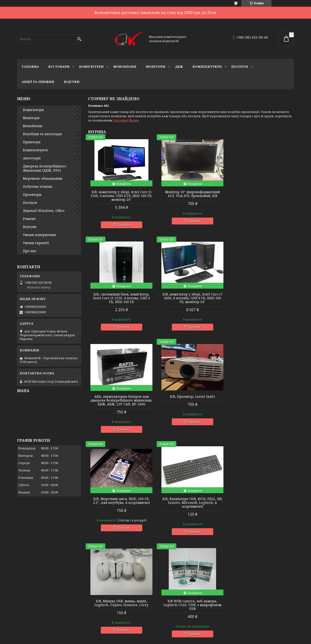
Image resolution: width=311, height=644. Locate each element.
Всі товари (59, 67)
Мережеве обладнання (43, 179)
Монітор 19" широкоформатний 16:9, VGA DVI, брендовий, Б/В (191, 194)
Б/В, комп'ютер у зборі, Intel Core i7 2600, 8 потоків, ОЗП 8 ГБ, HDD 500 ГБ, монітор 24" (121, 298)
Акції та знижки (38, 82)
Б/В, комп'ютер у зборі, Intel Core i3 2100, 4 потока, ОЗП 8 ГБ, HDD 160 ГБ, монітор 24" (121, 196)
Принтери (32, 142)
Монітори (156, 67)
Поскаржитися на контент (168, 639)
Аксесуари (32, 158)
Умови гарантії (36, 243)
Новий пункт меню (32, 619)
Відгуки (72, 82)
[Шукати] (79, 39)
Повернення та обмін (35, 594)
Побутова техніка (38, 187)
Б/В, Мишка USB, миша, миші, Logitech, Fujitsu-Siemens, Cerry (261, 402)
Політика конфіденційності (213, 639)
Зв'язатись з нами (31, 587)
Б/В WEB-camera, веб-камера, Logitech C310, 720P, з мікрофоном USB (121, 506)
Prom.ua (182, 635)
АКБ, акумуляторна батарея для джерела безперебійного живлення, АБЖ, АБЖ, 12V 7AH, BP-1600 (191, 300)
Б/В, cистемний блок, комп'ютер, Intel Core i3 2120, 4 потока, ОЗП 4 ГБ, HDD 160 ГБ (261, 196)
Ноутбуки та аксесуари (42, 134)
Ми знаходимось (31, 607)
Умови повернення (39, 235)
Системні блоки (126, 120)
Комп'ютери (91, 67)
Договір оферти (30, 600)
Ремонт (29, 219)
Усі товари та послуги (272, 550)
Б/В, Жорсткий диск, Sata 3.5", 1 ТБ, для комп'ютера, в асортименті (261, 505)
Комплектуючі (207, 67)
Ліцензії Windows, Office (44, 211)
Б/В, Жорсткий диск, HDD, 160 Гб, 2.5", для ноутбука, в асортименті (121, 402)
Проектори (32, 195)
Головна (30, 67)
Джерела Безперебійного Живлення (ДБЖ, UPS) (45, 168)
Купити (123, 225)
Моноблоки (125, 67)
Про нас (30, 251)
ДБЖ (179, 67)
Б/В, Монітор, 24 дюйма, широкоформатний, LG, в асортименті (191, 506)
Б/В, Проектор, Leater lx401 (261, 294)
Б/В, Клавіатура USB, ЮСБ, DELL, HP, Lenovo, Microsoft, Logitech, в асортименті (191, 404)
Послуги (240, 67)
